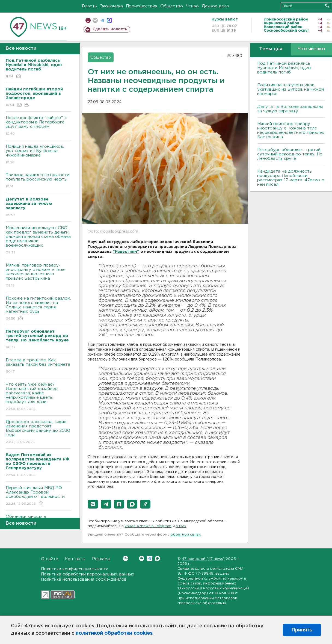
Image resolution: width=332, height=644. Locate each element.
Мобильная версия (88, 20)
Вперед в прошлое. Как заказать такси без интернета (38, 366)
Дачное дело (215, 6)
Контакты (75, 559)
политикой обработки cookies (114, 633)
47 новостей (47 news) (203, 559)
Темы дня (271, 49)
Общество (172, 6)
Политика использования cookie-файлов (84, 579)
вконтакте (95, 20)
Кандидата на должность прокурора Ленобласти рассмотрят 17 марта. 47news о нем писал (291, 178)
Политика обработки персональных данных (88, 574)
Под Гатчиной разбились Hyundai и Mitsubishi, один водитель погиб (284, 68)
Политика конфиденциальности (75, 569)
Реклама (101, 559)
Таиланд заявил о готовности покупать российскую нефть (38, 181)
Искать (327, 6)
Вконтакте (125, 558)
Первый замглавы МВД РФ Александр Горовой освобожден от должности (38, 496)
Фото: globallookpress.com (113, 232)
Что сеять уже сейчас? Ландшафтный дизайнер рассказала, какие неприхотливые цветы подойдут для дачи (38, 397)
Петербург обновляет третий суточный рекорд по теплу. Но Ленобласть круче (290, 154)
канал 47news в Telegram (148, 526)
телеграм (102, 20)
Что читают (312, 49)
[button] (93, 504)
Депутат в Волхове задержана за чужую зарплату (290, 109)
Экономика (111, 6)
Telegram (149, 558)
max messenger (109, 20)
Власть (89, 6)
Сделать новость (110, 29)
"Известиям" (126, 252)
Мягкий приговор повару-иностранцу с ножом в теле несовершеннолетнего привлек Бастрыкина (38, 276)
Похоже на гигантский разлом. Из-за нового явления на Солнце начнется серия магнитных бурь (38, 309)
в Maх (181, 526)
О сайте (50, 559)
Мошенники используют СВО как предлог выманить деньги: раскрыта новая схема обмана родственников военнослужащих (38, 240)
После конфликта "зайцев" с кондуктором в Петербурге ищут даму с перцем (38, 126)
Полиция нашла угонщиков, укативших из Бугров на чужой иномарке (38, 155)
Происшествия (142, 6)
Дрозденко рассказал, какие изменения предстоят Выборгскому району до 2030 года (38, 432)
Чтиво (192, 6)
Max (157, 558)
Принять (302, 630)
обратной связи (186, 535)
